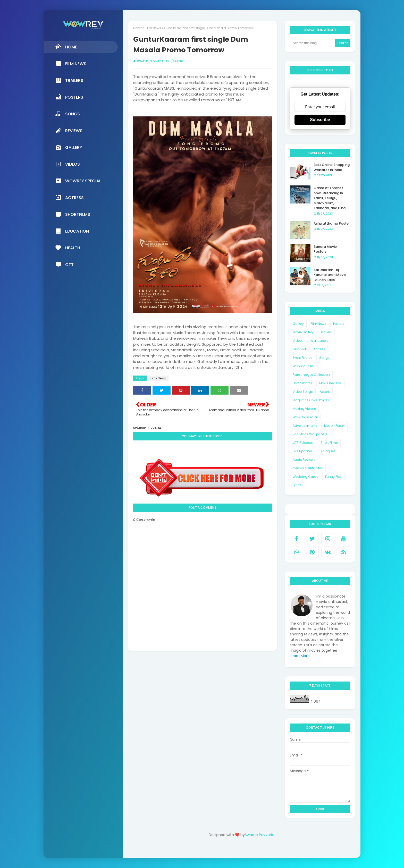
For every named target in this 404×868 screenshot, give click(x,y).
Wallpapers (319, 341)
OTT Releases (303, 443)
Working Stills (303, 366)
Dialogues (327, 451)
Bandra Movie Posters (325, 249)
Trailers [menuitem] (69, 80)
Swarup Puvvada (150, 61)
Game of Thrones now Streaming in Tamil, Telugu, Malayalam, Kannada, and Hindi (330, 198)
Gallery (298, 324)
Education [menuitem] (72, 231)
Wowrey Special (305, 417)
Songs (324, 358)
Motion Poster (334, 426)
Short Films (329, 443)
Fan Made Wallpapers (310, 434)
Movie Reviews (330, 383)
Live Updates (303, 451)
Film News (153, 28)
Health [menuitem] (68, 248)
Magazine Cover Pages (311, 400)
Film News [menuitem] (71, 64)
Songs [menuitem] (68, 114)
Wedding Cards (305, 477)
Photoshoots (302, 383)
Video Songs (303, 392)
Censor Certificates (308, 468)
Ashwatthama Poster (332, 223)
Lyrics (297, 485)
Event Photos (302, 358)
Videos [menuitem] (68, 164)
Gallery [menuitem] (69, 147)
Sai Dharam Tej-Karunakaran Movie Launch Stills (330, 275)
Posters (339, 324)
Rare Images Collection (311, 375)
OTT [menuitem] (64, 265)
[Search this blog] (313, 43)
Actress (319, 349)
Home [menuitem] (66, 47)
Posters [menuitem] (69, 97)
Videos (298, 341)
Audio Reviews (304, 460)
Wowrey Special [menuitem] (78, 181)
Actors (325, 392)
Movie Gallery (303, 332)
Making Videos (304, 409)
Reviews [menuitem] (69, 131)
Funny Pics (333, 477)
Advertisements (305, 426)
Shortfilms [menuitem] (73, 214)
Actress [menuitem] (69, 198)
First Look (300, 349)
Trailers (326, 332)
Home (138, 28)
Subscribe (320, 120)
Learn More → (302, 656)
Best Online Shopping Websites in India (332, 167)
